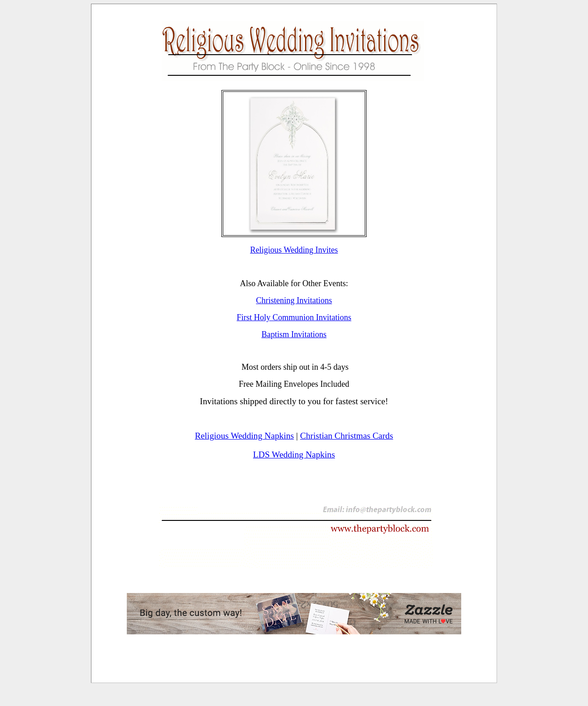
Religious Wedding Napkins (244, 436)
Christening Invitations (294, 300)
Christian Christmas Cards (347, 436)
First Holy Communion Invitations (294, 317)
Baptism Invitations (294, 334)
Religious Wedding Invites (294, 250)
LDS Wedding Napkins (294, 455)
